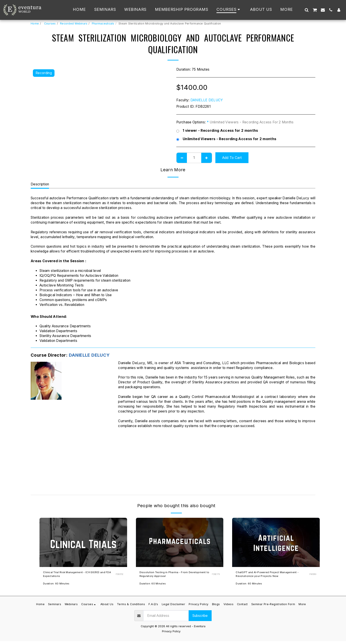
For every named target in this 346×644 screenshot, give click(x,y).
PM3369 (312, 575)
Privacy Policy (171, 634)
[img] (83, 542)
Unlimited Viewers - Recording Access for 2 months (226, 139)
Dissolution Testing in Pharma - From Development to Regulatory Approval (169, 576)
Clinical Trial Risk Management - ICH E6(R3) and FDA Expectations (72, 576)
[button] (307, 10)
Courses (50, 24)
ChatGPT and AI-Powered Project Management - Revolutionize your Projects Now (270, 576)
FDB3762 (119, 575)
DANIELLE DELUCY (207, 100)
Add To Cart (232, 158)
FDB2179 (215, 575)
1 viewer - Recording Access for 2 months (217, 131)
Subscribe (200, 619)
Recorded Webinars (74, 24)
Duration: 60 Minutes (57, 586)
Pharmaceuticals (103, 24)
